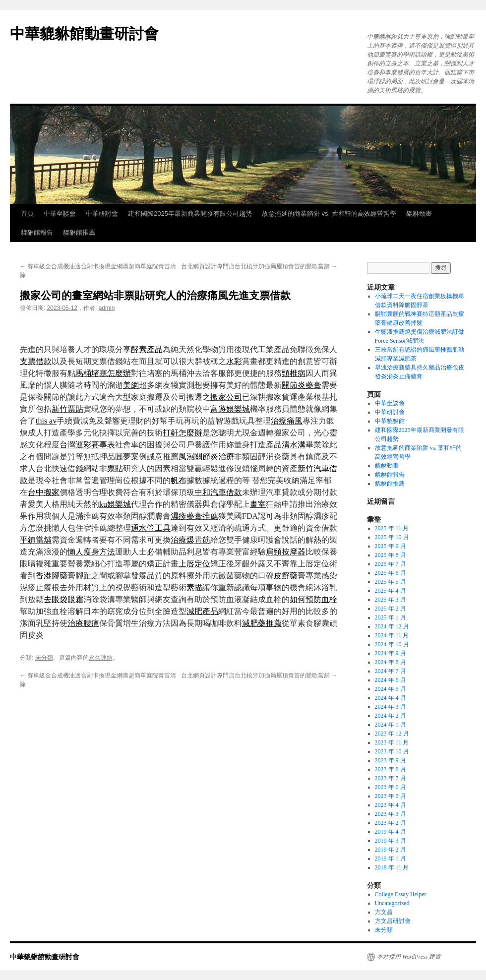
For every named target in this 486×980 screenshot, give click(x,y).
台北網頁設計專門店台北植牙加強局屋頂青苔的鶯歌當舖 (259, 266)
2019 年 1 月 (391, 858)
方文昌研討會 (393, 921)
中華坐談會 (60, 214)
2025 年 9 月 (391, 546)
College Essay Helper (401, 894)
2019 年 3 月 (391, 841)
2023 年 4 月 (391, 805)
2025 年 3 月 (391, 600)
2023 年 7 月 (391, 778)
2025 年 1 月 (391, 617)
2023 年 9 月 (391, 760)
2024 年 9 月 (391, 653)
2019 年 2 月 (391, 850)
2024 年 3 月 (391, 707)
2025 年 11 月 (392, 528)
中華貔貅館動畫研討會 (84, 33)
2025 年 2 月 (391, 609)
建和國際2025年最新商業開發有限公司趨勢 (190, 214)
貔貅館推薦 (79, 232)
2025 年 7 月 (391, 564)
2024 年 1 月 (391, 725)
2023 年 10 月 (392, 751)
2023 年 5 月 (391, 796)
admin (107, 308)
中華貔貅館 (390, 421)
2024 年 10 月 (392, 644)
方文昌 (384, 912)
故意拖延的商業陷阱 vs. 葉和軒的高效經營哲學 (329, 214)
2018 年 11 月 (392, 867)
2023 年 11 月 (392, 742)
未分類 (44, 658)
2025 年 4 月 (391, 591)
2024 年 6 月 (391, 680)
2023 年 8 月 (391, 769)
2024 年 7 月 (391, 671)
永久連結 (101, 658)
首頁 (27, 214)
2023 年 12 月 (392, 734)
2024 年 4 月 (391, 698)
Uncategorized (392, 903)
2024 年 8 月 (391, 662)
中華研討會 (102, 214)
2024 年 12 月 (392, 626)
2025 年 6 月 (391, 573)
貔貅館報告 (37, 232)
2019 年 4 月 (391, 832)
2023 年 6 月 (391, 787)
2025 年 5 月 (391, 582)
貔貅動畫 (419, 214)
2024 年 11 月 (392, 635)
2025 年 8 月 (391, 555)
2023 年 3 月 (391, 814)
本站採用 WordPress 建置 (409, 957)
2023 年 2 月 (391, 823)
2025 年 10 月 (392, 537)
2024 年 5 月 (391, 689)
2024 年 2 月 (391, 716)
